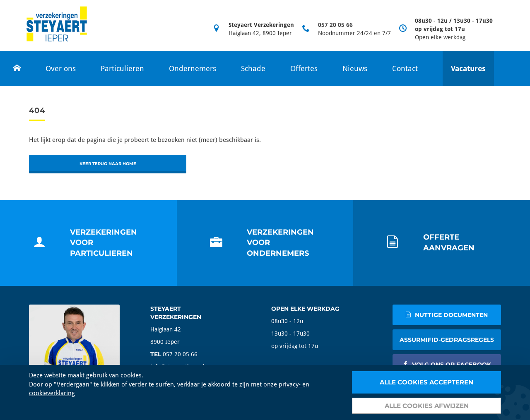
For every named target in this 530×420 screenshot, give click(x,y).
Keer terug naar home (108, 164)
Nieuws (355, 68)
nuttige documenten (447, 315)
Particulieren (122, 68)
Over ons (61, 68)
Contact (405, 68)
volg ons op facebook (447, 365)
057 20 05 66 (335, 25)
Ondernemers (193, 68)
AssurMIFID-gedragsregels (447, 340)
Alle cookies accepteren (426, 382)
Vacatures (468, 68)
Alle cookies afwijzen (427, 406)
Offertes (304, 68)
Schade (253, 68)
